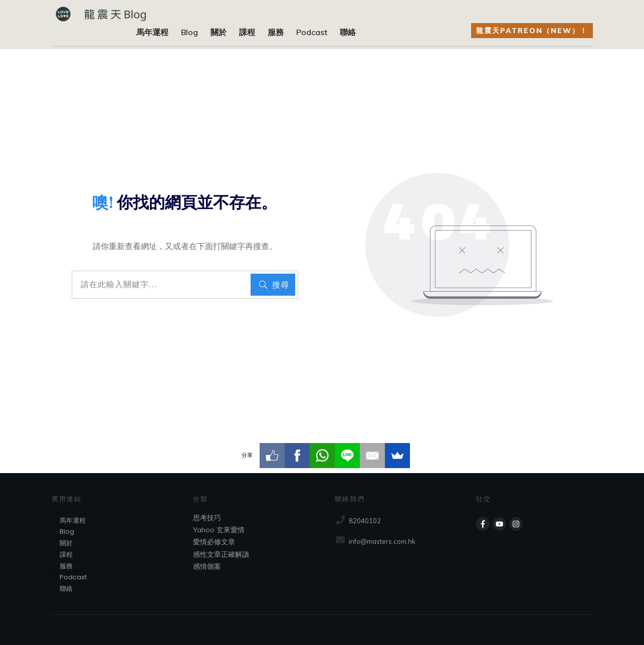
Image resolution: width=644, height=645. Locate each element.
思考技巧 (207, 518)
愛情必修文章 (214, 542)
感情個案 (207, 566)
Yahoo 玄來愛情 (219, 530)
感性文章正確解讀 (221, 554)
